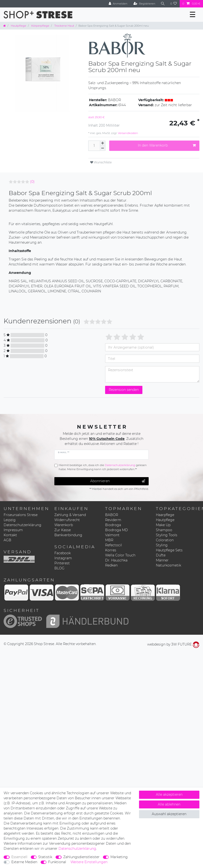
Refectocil (114, 545)
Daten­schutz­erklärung (77, 849)
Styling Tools (167, 535)
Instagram (63, 558)
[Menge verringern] (103, 148)
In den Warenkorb (167, 145)
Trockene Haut (64, 26)
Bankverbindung (68, 535)
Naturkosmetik (168, 565)
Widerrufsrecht (67, 520)
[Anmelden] (118, 4)
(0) (32, 182)
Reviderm (113, 520)
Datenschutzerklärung (22, 525)
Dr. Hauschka (116, 560)
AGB (7, 540)
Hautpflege (18, 26)
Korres (111, 550)
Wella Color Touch (120, 555)
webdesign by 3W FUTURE (173, 644)
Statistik (45, 857)
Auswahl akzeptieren (169, 814)
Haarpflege (165, 515)
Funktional (57, 862)
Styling (162, 545)
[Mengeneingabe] (94, 146)
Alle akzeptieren (169, 794)
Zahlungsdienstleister (81, 857)
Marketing (119, 857)
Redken (111, 565)
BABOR (112, 515)
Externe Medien (24, 862)
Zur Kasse (63, 530)
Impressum (13, 530)
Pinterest (62, 563)
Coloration (165, 540)
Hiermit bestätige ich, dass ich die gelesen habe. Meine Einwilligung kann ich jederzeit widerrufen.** (103, 467)
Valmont (112, 535)
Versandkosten (128, 133)
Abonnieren (118, 481)
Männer (162, 560)
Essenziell (19, 857)
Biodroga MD (117, 530)
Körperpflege (40, 26)
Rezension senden (124, 390)
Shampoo (164, 530)
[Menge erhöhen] (103, 143)
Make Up (163, 525)
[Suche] (163, 4)
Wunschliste (101, 162)
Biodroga (113, 525)
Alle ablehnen (169, 804)
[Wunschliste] (174, 4)
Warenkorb (64, 525)
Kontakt (10, 535)
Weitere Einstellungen (89, 862)
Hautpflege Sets (169, 550)
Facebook (63, 553)
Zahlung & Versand (70, 515)
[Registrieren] (144, 4)
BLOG (59, 568)
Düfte (161, 555)
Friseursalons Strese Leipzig (21, 517)
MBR (109, 540)
